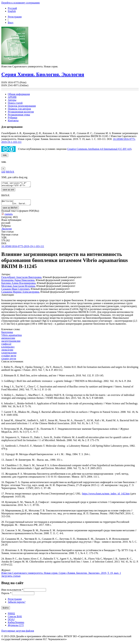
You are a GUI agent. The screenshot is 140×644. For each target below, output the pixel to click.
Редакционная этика (19, 115)
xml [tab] (3, 172)
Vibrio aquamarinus (12, 337)
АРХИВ (12, 97)
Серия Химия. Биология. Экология (43, 74)
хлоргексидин (9, 355)
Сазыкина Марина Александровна (20, 294)
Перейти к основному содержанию (21, 3)
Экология (7, 231)
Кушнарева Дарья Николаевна (18, 282)
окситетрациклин (11, 343)
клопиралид (8, 349)
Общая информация (19, 94)
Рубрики (13, 118)
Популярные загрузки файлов (18, 633)
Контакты (13, 120)
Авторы (12, 100)
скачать (9, 216)
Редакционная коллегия (21, 112)
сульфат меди (9, 358)
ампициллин (8, 340)
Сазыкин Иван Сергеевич (15, 291)
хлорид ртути (9, 360)
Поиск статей (15, 103)
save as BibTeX (10, 210)
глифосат (6, 346)
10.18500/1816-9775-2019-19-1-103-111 (23, 248)
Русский (12, 8)
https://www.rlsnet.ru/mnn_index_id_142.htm (106, 496)
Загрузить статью (11, 578)
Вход (11, 23)
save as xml (8, 191)
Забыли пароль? (17, 604)
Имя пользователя (12, 592)
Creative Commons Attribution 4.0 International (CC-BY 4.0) (99, 149)
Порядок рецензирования (22, 106)
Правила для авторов (19, 109)
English (12, 11)
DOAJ (11, 621)
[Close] (3, 169)
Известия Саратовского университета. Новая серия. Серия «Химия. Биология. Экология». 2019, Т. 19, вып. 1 (61, 575)
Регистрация (15, 17)
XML (5, 155)
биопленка (7, 334)
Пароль (6, 595)
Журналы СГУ (16, 627)
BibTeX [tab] (10, 172)
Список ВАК (15, 618)
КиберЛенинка (16, 624)
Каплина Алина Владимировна (18, 285)
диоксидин (7, 352)
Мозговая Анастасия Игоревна (18, 288)
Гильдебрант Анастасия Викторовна (21, 279)
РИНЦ (11, 615)
